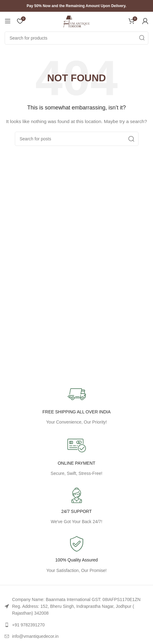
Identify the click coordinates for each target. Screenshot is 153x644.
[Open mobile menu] (8, 21)
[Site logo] (77, 21)
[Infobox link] (76, 555)
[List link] (76, 606)
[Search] (76, 38)
